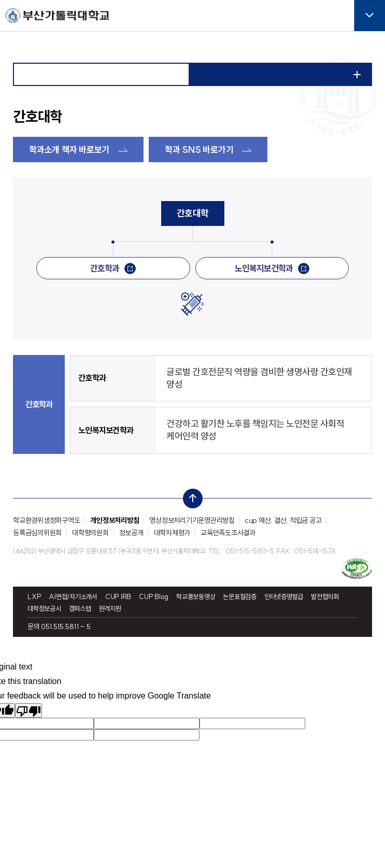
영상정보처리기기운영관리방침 (192, 520)
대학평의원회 (90, 533)
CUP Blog (154, 597)
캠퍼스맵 (80, 609)
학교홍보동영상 (196, 597)
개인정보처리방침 (115, 520)
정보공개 (131, 533)
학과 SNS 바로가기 (199, 150)
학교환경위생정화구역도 (46, 520)
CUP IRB (118, 597)
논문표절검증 (240, 597)
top (190, 496)
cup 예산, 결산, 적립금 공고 (283, 520)
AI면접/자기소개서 (73, 597)
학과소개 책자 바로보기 (69, 150)
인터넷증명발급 (284, 597)
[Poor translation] (28, 710)
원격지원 (110, 609)
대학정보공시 (44, 609)
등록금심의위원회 (37, 533)
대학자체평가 (172, 533)
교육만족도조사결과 (228, 533)
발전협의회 (325, 597)
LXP (34, 597)
